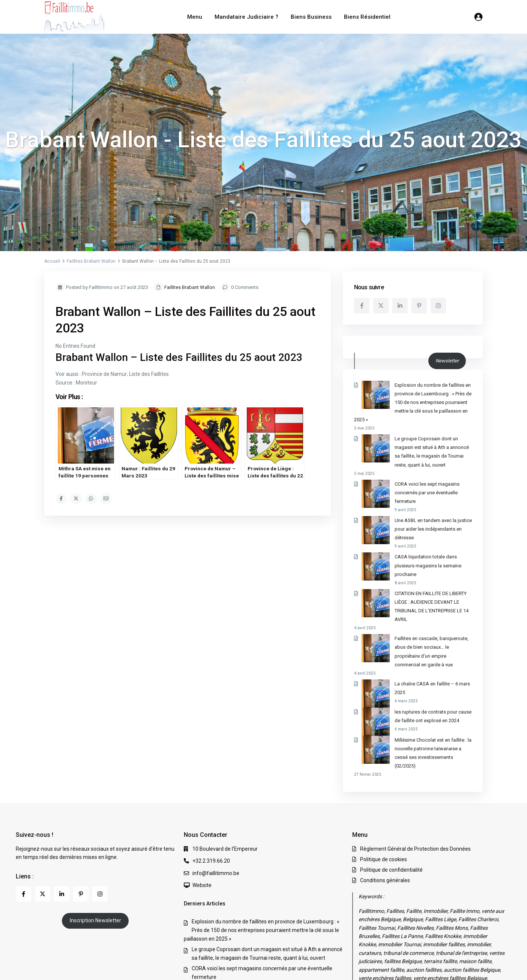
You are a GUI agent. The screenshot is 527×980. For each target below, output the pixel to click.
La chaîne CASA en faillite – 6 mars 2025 (410, 614)
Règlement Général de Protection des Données (415, 762)
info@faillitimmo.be (216, 786)
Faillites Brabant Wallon (91, 261)
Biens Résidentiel (367, 17)
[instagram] (438, 306)
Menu (195, 17)
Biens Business (311, 17)
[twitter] (381, 306)
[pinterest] (419, 306)
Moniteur (86, 383)
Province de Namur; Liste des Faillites (125, 374)
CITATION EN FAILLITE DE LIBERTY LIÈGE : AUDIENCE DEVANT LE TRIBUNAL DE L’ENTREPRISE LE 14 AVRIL (413, 550)
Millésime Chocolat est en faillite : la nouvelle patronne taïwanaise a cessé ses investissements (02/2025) (408, 670)
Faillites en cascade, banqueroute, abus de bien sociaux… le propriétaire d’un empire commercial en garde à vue (412, 587)
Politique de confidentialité (391, 783)
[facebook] (362, 306)
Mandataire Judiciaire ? (246, 17)
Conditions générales (385, 793)
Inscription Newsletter (95, 833)
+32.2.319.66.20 (211, 774)
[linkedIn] (400, 306)
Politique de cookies (384, 772)
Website (202, 798)
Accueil (52, 261)
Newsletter (447, 361)
